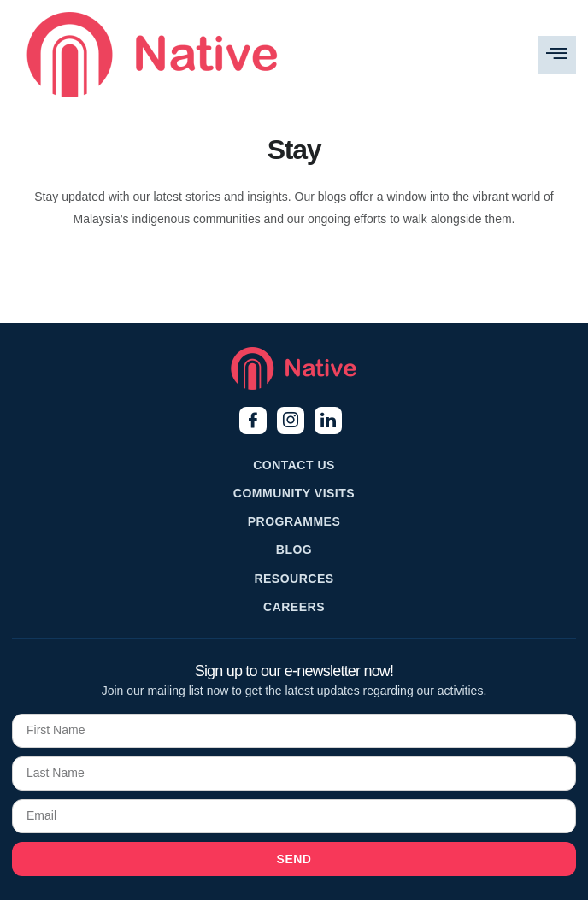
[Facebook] (253, 421)
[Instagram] (291, 421)
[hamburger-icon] (557, 55)
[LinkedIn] (328, 421)
